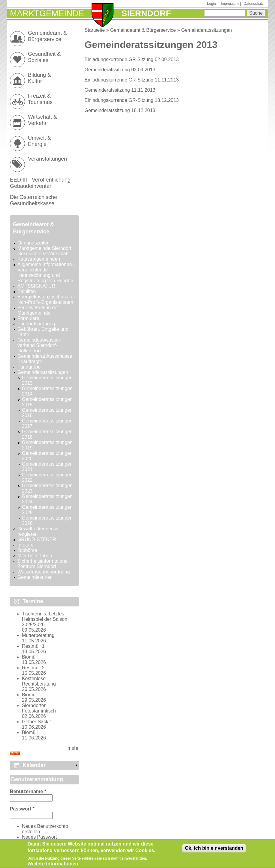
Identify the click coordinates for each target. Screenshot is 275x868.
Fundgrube (29, 367)
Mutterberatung (38, 635)
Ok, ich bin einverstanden (214, 850)
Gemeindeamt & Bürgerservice (143, 30)
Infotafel (26, 545)
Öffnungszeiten (33, 243)
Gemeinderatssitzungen (206, 30)
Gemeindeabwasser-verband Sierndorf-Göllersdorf (40, 345)
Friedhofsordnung (36, 324)
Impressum (230, 4)
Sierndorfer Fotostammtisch (39, 708)
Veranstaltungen (47, 159)
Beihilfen (27, 291)
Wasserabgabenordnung (44, 572)
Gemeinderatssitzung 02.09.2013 (120, 70)
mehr (73, 748)
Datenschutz (254, 4)
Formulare (28, 318)
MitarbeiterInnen (35, 556)
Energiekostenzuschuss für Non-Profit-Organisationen (46, 299)
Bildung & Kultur (39, 78)
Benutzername (28, 791)
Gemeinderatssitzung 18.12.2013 (120, 110)
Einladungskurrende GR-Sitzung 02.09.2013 (132, 59)
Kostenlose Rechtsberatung (39, 681)
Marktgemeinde (47, 13)
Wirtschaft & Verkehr (42, 120)
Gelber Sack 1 (37, 722)
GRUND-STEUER (37, 539)
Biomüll (30, 657)
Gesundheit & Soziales (44, 57)
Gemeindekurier (35, 577)
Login (212, 4)
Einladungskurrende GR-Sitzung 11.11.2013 (132, 80)
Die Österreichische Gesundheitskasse (33, 200)
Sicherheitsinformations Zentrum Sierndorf (42, 564)
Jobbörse (27, 550)
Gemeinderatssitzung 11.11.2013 (120, 90)
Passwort (22, 809)
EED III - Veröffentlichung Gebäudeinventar (40, 183)
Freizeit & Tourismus (40, 99)
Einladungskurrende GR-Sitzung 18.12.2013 (132, 100)
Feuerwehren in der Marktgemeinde (38, 310)
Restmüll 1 (33, 646)
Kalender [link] (34, 765)
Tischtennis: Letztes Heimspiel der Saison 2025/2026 (45, 619)
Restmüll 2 (33, 668)
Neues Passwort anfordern (39, 840)
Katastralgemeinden (39, 259)
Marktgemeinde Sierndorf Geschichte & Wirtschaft (44, 251)
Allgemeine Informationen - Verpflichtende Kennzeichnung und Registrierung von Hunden (46, 273)
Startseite (95, 30)
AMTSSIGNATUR (36, 286)
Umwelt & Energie (39, 141)
